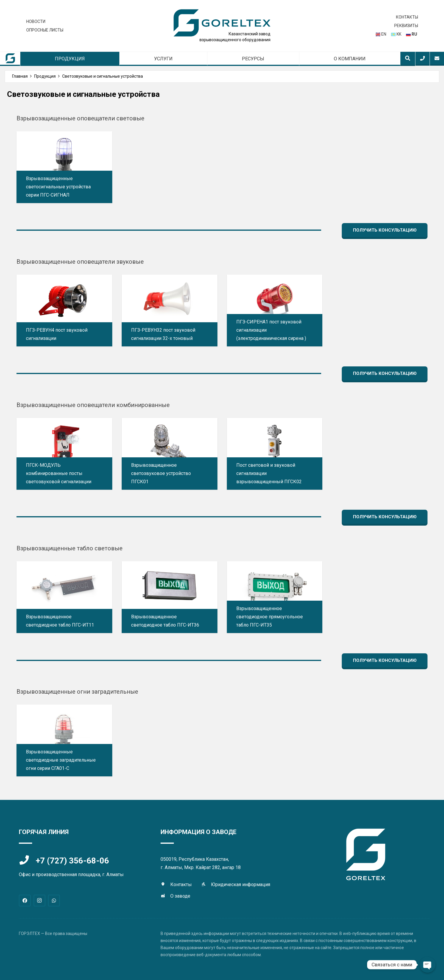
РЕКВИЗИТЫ (406, 26)
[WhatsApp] (54, 901)
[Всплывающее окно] (422, 58)
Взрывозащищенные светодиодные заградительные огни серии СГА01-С (61, 760)
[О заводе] (165, 896)
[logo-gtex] (222, 23)
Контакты (181, 885)
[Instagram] (39, 901)
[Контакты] (165, 885)
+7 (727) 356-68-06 (72, 861)
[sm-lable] (10, 58)
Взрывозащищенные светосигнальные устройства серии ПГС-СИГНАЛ (58, 187)
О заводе (180, 896)
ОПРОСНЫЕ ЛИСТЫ (45, 30)
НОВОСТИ (36, 21)
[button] (408, 58)
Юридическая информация (241, 885)
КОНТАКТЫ (407, 17)
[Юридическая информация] (206, 885)
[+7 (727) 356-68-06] (27, 861)
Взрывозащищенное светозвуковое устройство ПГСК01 (161, 473)
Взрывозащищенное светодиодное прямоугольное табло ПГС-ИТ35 (270, 617)
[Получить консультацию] (385, 230)
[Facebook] (25, 901)
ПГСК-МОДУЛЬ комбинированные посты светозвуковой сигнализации (59, 473)
